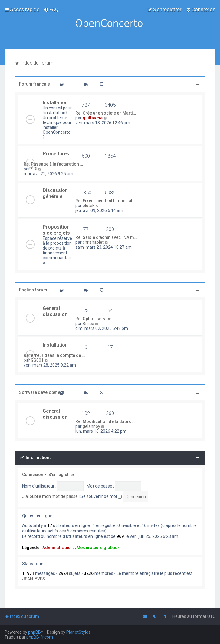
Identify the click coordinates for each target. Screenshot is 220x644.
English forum (33, 290)
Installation (55, 102)
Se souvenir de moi (101, 496)
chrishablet (93, 242)
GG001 (37, 360)
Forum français (34, 84)
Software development (41, 392)
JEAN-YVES (34, 579)
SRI (34, 169)
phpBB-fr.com (40, 637)
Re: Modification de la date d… (105, 421)
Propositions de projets (56, 230)
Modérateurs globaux (98, 548)
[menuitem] (51, 9)
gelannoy (91, 426)
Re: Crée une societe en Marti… (106, 113)
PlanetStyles (78, 632)
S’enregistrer (61, 475)
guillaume (93, 118)
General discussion (55, 311)
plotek (89, 206)
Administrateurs (59, 548)
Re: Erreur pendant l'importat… (105, 201)
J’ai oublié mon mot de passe (50, 496)
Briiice (88, 324)
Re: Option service (93, 319)
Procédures (56, 153)
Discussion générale (55, 193)
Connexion (33, 475)
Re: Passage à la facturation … (53, 164)
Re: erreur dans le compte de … (54, 355)
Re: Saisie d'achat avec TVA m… (106, 237)
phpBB (34, 632)
